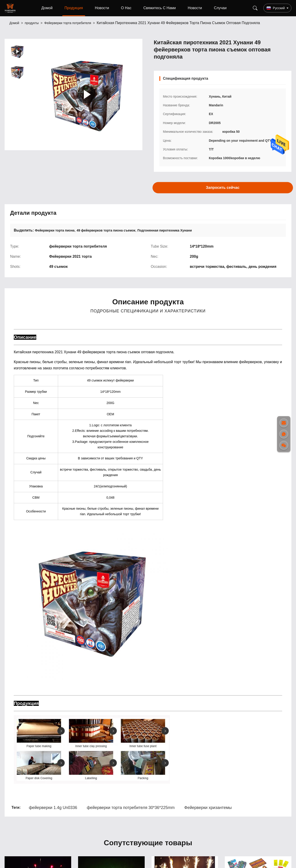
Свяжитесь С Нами (159, 8)
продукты (32, 23)
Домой (47, 8)
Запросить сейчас (223, 187)
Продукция (74, 8)
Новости (102, 8)
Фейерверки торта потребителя (68, 23)
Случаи (220, 8)
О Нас (126, 8)
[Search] (255, 8)
